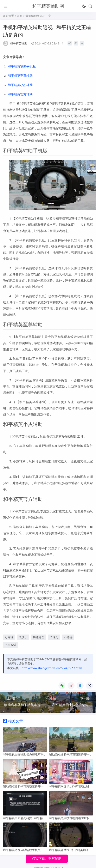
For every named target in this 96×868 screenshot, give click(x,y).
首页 (20, 16)
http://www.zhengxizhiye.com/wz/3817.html (52, 668)
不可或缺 (11, 645)
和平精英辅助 (19, 44)
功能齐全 (39, 637)
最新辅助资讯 (34, 16)
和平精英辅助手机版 (22, 66)
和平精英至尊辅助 (20, 76)
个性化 (54, 637)
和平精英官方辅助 (20, 94)
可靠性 (9, 637)
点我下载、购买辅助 (47, 859)
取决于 (23, 637)
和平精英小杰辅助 (20, 85)
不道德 (68, 637)
